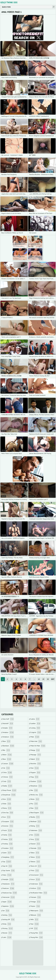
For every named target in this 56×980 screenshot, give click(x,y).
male (35, 737)
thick (35, 871)
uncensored (37, 875)
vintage (36, 902)
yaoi (35, 924)
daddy (8, 786)
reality (35, 817)
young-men (37, 937)
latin (7, 937)
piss (34, 804)
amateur (8, 732)
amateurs (8, 737)
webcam (36, 915)
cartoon (8, 764)
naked (35, 759)
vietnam (36, 897)
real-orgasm (37, 813)
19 (43, 679)
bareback (9, 746)
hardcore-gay (10, 893)
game (7, 853)
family (7, 835)
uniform (36, 888)
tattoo (36, 857)
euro (7, 817)
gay (7, 862)
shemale (36, 848)
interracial (9, 897)
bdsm (7, 755)
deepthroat (9, 795)
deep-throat (10, 790)
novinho (36, 764)
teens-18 (36, 866)
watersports (37, 911)
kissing (8, 928)
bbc (6, 750)
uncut (35, 879)
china (7, 773)
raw (35, 808)
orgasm (36, 773)
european (8, 822)
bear (7, 759)
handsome (9, 884)
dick (7, 799)
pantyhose (36, 786)
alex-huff (8, 719)
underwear (37, 884)
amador (8, 728)
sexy (35, 839)
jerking (8, 915)
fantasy (8, 839)
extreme (8, 826)
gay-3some (9, 871)
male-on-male (38, 746)
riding (35, 826)
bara (7, 741)
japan (7, 902)
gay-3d (8, 866)
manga (35, 750)
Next (53, 679)
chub (7, 781)
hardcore (9, 888)
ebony (7, 808)
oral (35, 768)
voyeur (35, 906)
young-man (37, 933)
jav (6, 911)
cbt (6, 768)
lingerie (36, 732)
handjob (8, 879)
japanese (8, 906)
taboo (35, 853)
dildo (7, 804)
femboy (8, 844)
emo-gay (8, 813)
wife (35, 920)
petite (35, 799)
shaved (36, 844)
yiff (34, 928)
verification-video (39, 893)
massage (36, 755)
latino (35, 719)
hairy (7, 875)
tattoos (35, 862)
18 (39, 679)
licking (36, 728)
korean (8, 933)
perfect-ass (37, 795)
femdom (8, 848)
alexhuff (8, 724)
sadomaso (36, 830)
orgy (35, 777)
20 (48, 679)
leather (36, 724)
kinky (7, 924)
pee (34, 790)
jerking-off (9, 920)
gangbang (8, 857)
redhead (36, 822)
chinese (8, 777)
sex (35, 835)
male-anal (36, 741)
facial (8, 830)
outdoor (36, 781)
